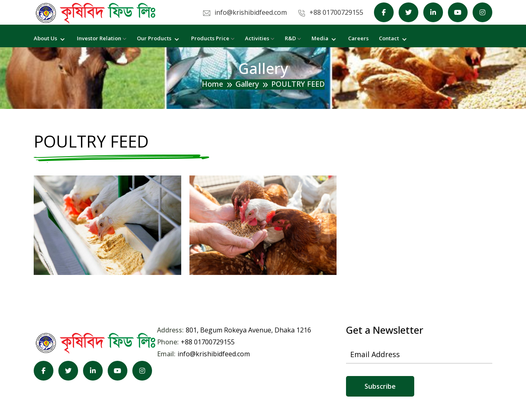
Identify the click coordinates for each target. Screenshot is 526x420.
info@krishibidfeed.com (214, 354)
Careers (358, 38)
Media (325, 38)
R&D (293, 38)
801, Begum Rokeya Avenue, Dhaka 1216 (248, 330)
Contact (394, 38)
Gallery (247, 84)
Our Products (159, 38)
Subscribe (380, 386)
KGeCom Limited (219, 395)
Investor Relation (102, 38)
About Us (50, 38)
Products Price (213, 38)
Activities (260, 38)
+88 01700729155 (208, 342)
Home (212, 84)
